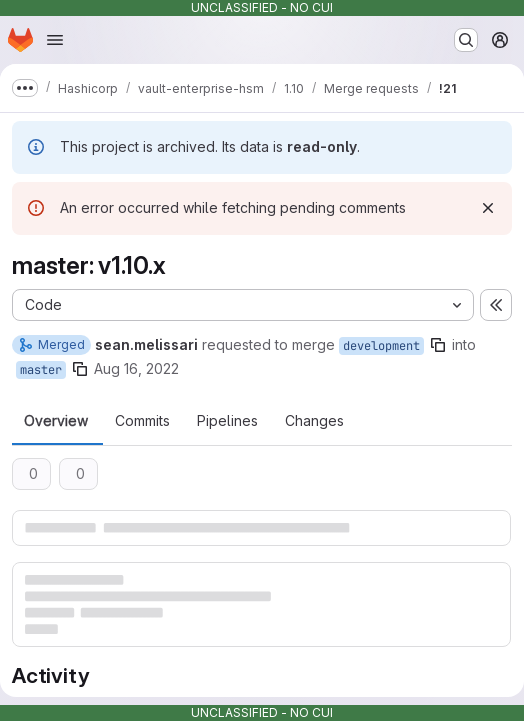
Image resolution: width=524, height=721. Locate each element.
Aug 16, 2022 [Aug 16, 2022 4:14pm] (136, 368)
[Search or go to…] (466, 40)
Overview (56, 421)
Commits (142, 421)
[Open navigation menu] (55, 40)
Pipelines (227, 421)
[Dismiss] (488, 208)
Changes (314, 421)
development (381, 346)
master (41, 370)
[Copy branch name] (438, 345)
